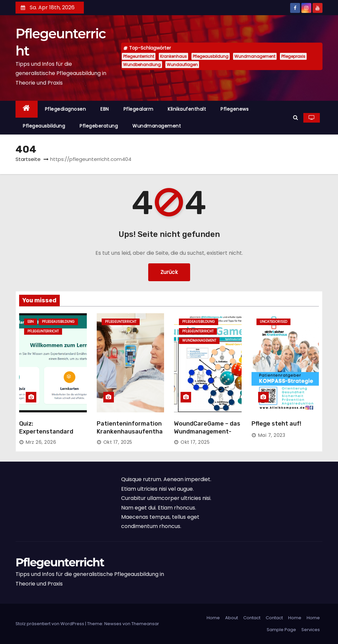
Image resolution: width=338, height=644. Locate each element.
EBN (105, 109)
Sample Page (281, 630)
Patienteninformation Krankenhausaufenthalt (130, 432)
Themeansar (145, 624)
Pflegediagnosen (66, 109)
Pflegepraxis (293, 56)
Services (311, 630)
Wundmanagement (255, 56)
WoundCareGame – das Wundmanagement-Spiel (207, 432)
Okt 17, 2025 (118, 442)
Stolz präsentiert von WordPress (50, 624)
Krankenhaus (173, 56)
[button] (296, 117)
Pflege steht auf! (276, 424)
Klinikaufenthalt (187, 109)
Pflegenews (235, 109)
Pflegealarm (138, 109)
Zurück (169, 272)
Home (213, 618)
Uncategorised (273, 322)
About (232, 618)
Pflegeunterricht (139, 56)
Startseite (28, 159)
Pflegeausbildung (211, 56)
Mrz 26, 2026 (41, 442)
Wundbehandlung (142, 65)
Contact (252, 618)
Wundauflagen (182, 65)
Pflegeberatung (99, 126)
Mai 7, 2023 (272, 435)
